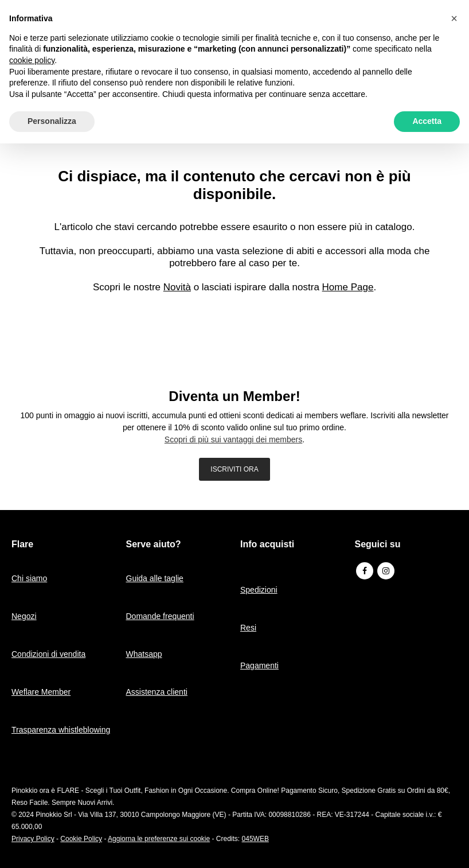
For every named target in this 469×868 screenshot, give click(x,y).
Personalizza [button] (52, 121)
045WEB (255, 839)
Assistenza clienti (157, 692)
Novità (177, 287)
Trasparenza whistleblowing (61, 730)
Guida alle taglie (155, 578)
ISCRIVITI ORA (234, 469)
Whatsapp (144, 654)
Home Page (348, 287)
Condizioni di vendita (48, 654)
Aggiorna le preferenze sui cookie (159, 839)
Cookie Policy (81, 839)
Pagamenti (259, 665)
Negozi (24, 616)
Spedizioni (259, 590)
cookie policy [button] (32, 60)
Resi (248, 628)
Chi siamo (29, 578)
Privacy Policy (33, 839)
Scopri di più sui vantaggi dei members (233, 439)
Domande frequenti (160, 616)
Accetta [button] (427, 121)
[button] (454, 18)
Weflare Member (41, 692)
